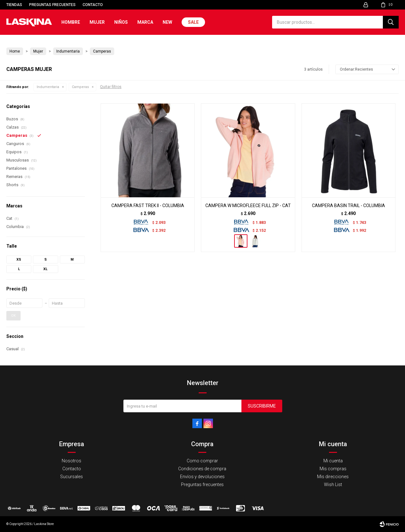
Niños (121, 22)
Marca (145, 22)
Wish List (333, 484)
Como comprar (202, 461)
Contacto (93, 5)
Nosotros (72, 461)
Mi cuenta (333, 461)
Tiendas (14, 5)
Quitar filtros (111, 87)
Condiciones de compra (202, 469)
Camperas (80, 87)
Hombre (71, 22)
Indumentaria (48, 87)
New (167, 22)
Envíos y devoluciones (202, 477)
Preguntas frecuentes (52, 5)
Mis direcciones (333, 477)
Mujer (97, 22)
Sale (193, 22)
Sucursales (72, 477)
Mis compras (333, 469)
